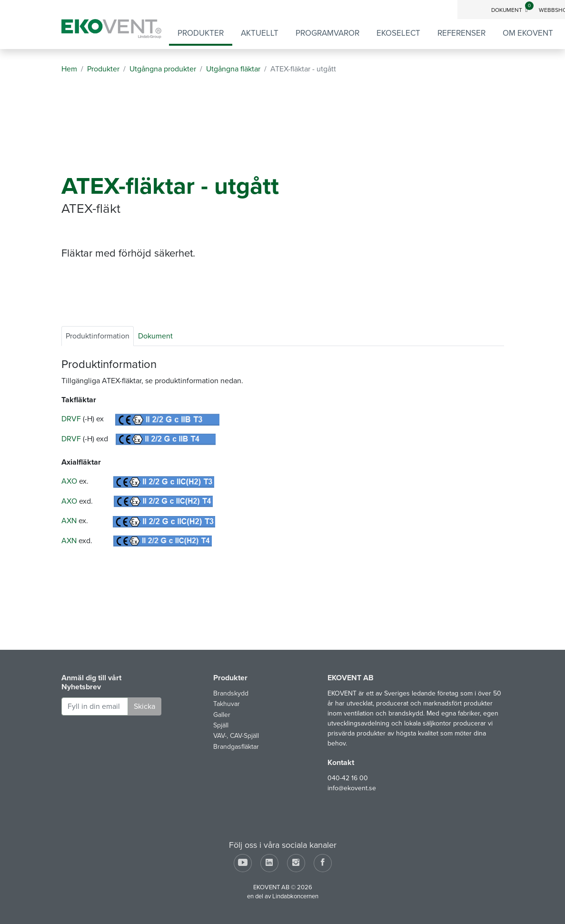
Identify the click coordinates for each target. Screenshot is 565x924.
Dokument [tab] (155, 336)
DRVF (71, 419)
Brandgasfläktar (236, 747)
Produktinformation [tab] (98, 336)
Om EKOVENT (528, 33)
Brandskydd (231, 693)
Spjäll (221, 725)
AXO (69, 481)
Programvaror (327, 33)
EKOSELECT (398, 33)
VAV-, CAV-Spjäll (236, 736)
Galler (222, 715)
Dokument (512, 10)
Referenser (461, 33)
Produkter (201, 33)
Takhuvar (227, 704)
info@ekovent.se (352, 788)
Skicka (144, 706)
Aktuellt (260, 33)
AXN (69, 521)
